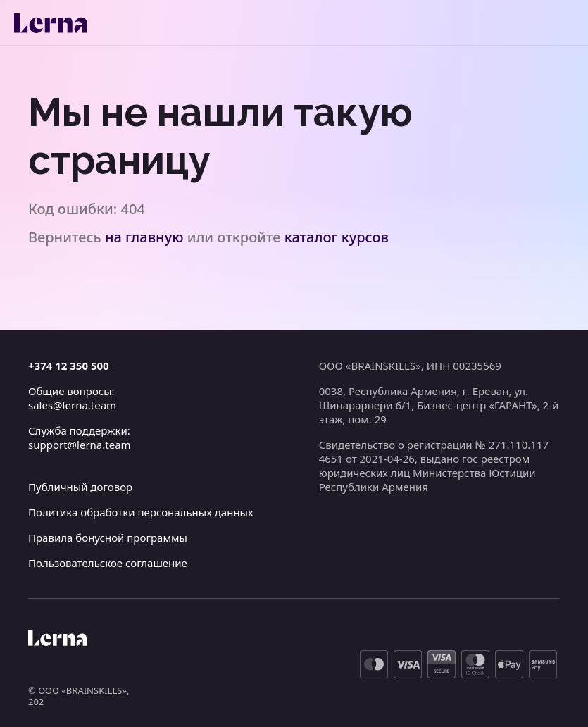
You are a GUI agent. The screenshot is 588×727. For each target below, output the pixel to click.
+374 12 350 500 (69, 366)
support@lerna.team (80, 445)
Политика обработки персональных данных (141, 512)
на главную (144, 237)
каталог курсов (337, 237)
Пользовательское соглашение (108, 563)
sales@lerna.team (72, 405)
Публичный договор (80, 487)
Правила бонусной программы (108, 538)
